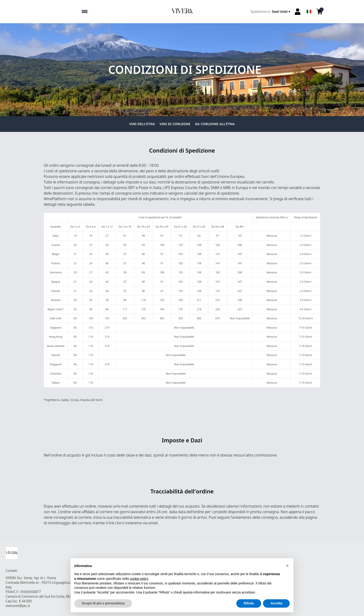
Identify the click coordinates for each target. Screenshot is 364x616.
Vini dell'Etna (142, 124)
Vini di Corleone (175, 124)
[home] (182, 12)
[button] (287, 566)
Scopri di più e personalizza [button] (103, 603)
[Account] (298, 12)
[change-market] (271, 12)
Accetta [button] (276, 603)
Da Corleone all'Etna (215, 124)
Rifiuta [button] (249, 603)
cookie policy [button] (139, 579)
